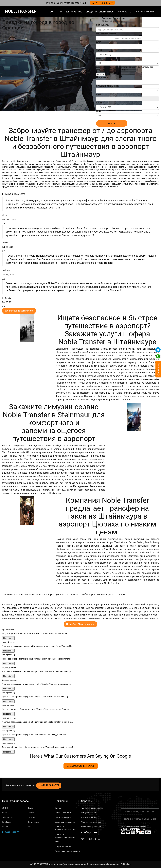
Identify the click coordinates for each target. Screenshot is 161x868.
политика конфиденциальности (65, 828)
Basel (5, 813)
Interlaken (7, 822)
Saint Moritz (7, 817)
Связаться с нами (63, 813)
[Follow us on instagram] (91, 839)
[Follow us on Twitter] (83, 839)
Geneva (31, 813)
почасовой (107, 21)
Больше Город (11, 832)
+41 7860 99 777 (102, 3)
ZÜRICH (6, 808)
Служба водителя (89, 817)
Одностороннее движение (114, 18)
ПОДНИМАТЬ (102, 25)
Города (89, 12)
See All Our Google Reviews (81, 766)
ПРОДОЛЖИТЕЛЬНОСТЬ (108, 86)
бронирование (145, 12)
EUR (53, 12)
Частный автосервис (91, 822)
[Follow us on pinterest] (95, 839)
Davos (30, 808)
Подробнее (8, 638)
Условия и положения (65, 822)
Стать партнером (63, 817)
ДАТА (99, 42)
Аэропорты (126, 12)
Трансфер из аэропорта (92, 808)
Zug (29, 827)
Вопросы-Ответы (63, 846)
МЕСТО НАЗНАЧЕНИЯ (106, 34)
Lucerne (31, 817)
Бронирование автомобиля (19, 311)
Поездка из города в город (67, 851)
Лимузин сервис (89, 813)
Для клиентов (74, 12)
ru (61, 12)
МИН (98, 59)
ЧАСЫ (99, 50)
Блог (57, 842)
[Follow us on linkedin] (99, 839)
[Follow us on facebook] (87, 839)
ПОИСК (101, 74)
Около (58, 808)
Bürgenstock (33, 822)
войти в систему (140, 811)
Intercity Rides (106, 12)
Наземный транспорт (91, 827)
